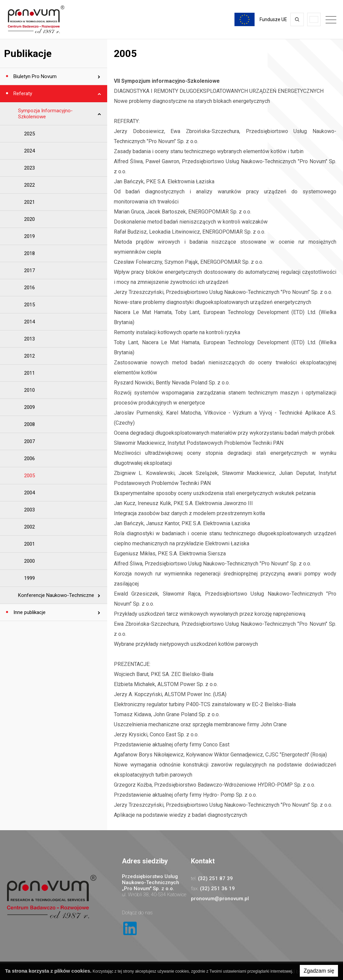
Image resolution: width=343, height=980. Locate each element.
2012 (29, 356)
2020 (29, 219)
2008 (29, 424)
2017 (29, 270)
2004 (29, 493)
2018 (29, 253)
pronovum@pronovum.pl (220, 899)
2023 (29, 168)
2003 (29, 510)
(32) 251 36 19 (217, 889)
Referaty (22, 94)
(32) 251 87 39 (215, 878)
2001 (29, 544)
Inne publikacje (29, 612)
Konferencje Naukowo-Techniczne (56, 595)
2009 (29, 407)
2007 (29, 441)
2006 (29, 458)
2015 (29, 305)
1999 (29, 578)
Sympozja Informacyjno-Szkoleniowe (45, 114)
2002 (29, 527)
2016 (29, 288)
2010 (29, 390)
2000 (29, 561)
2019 (29, 236)
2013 (29, 339)
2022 (29, 185)
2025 (29, 134)
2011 (29, 373)
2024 (29, 151)
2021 (29, 202)
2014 (29, 322)
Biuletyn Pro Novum (34, 76)
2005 (29, 476)
